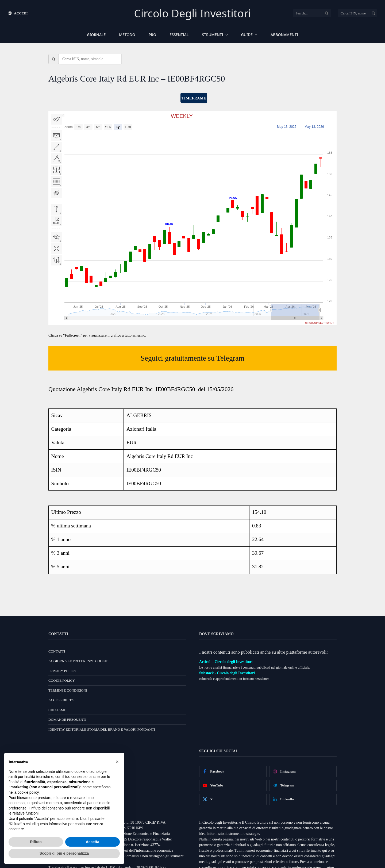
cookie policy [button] (28, 792)
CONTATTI (57, 651)
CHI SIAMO (57, 710)
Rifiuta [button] (36, 842)
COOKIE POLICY (62, 680)
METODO (127, 35)
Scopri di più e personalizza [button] (64, 853)
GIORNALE (96, 35)
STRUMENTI (213, 35)
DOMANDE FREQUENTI (67, 720)
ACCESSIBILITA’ (61, 700)
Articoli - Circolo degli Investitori (226, 662)
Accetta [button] (93, 842)
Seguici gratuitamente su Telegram (193, 358)
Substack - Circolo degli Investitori (227, 673)
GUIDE (247, 35)
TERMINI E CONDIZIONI (68, 690)
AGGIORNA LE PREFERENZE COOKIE (78, 661)
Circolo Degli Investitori (192, 13)
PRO (152, 35)
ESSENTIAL (179, 35)
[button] (117, 762)
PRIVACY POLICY (62, 671)
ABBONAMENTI (284, 35)
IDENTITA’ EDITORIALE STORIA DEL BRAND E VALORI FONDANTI (102, 729)
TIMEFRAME (194, 98)
